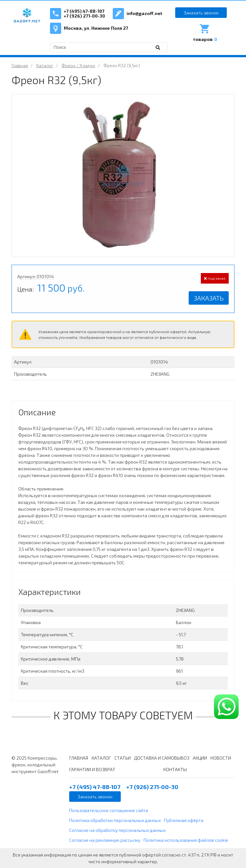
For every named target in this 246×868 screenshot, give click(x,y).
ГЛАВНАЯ (79, 758)
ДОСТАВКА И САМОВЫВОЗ (162, 758)
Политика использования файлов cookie (186, 840)
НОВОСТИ (221, 758)
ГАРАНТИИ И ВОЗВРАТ (92, 769)
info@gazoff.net (144, 13)
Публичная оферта (184, 820)
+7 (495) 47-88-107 (84, 11)
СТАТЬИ (123, 758)
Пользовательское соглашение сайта (109, 810)
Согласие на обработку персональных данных (117, 830)
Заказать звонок (201, 13)
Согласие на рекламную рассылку (105, 840)
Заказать (209, 298)
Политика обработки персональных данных (115, 820)
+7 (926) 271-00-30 (84, 16)
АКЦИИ (200, 758)
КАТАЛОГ (101, 758)
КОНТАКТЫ (175, 769)
